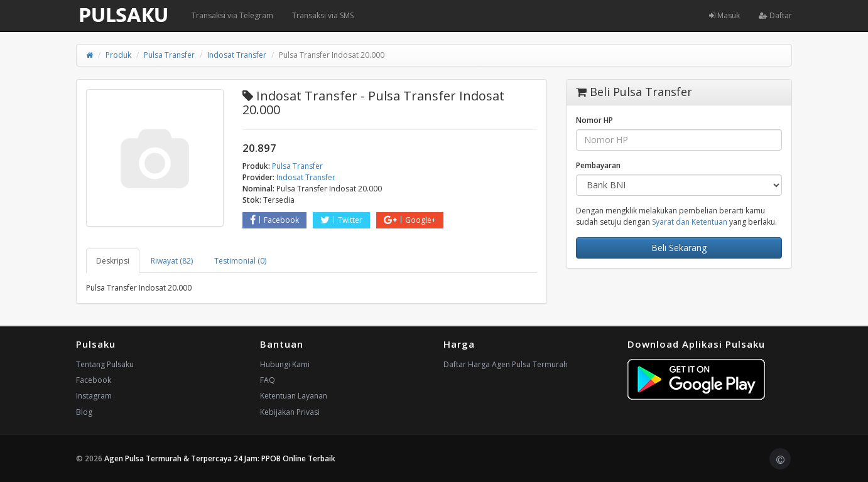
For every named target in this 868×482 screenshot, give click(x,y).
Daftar (775, 15)
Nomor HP (594, 120)
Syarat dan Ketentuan (690, 222)
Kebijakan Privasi (290, 412)
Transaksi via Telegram (232, 15)
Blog (84, 412)
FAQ (268, 380)
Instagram (94, 396)
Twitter (341, 220)
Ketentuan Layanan (294, 396)
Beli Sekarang (679, 248)
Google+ (410, 220)
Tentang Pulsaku (105, 364)
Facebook (274, 220)
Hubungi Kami (285, 364)
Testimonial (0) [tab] (240, 261)
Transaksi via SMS (323, 15)
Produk (118, 55)
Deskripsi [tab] (113, 261)
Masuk (724, 15)
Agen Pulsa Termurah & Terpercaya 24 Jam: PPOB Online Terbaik (220, 458)
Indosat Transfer (237, 55)
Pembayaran (598, 165)
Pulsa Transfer (169, 55)
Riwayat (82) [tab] (172, 261)
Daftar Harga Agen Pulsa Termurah (506, 364)
